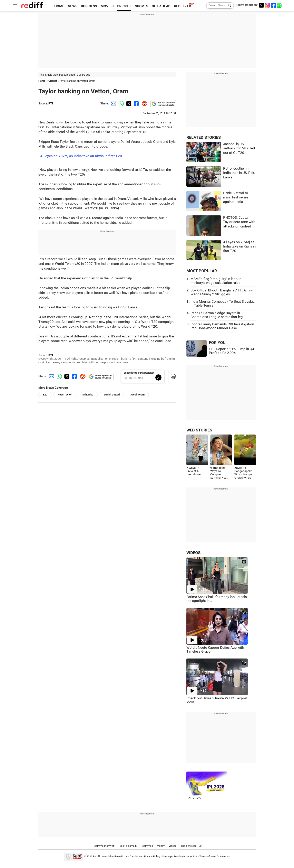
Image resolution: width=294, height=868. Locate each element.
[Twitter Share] (128, 103)
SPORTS (142, 6)
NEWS (73, 6)
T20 (45, 395)
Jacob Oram (137, 395)
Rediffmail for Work (104, 846)
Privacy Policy (152, 856)
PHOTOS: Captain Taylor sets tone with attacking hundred (239, 222)
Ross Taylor (65, 395)
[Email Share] (113, 103)
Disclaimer (136, 856)
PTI (51, 103)
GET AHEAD (161, 6)
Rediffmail (147, 846)
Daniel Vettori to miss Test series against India (236, 197)
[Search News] (228, 6)
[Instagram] (267, 5)
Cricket (53, 81)
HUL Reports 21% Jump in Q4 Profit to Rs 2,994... (232, 351)
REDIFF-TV (183, 6)
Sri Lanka (88, 395)
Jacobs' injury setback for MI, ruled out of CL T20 (239, 148)
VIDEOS (193, 553)
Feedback (179, 856)
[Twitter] (261, 5)
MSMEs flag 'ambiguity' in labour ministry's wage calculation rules (216, 281)
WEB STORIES (199, 430)
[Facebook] (274, 5)
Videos (173, 846)
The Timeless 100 (191, 846)
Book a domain (128, 846)
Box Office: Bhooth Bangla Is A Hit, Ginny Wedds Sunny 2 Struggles (222, 292)
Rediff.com (99, 856)
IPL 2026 (194, 798)
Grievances (223, 856)
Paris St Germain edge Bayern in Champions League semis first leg (217, 315)
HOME (59, 6)
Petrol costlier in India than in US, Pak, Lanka (239, 173)
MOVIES (107, 6)
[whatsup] (280, 5)
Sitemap (167, 856)
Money (161, 846)
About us (192, 856)
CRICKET (124, 6)
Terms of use (207, 856)
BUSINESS (89, 6)
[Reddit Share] (144, 103)
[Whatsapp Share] (120, 103)
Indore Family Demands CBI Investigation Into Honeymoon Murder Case (222, 326)
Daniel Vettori (112, 395)
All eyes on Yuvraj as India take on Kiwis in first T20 (81, 156)
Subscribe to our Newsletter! (139, 373)
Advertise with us (118, 856)
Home (42, 81)
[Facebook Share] (136, 103)
